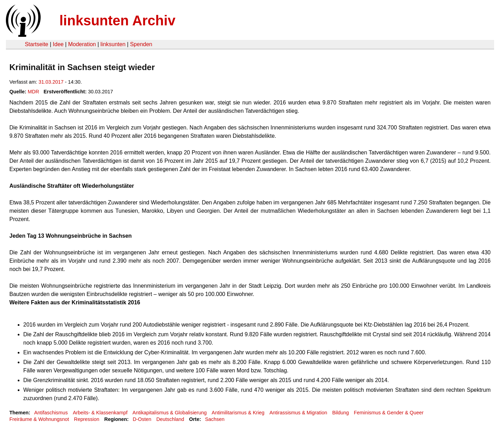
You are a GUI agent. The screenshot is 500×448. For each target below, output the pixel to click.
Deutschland (170, 419)
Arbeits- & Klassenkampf (100, 413)
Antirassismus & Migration (298, 413)
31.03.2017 (51, 82)
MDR (34, 92)
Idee (58, 44)
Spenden (141, 44)
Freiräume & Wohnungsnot (39, 419)
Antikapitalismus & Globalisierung (170, 413)
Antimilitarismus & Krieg (238, 413)
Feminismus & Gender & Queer (389, 413)
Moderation (82, 44)
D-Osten (142, 419)
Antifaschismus (51, 413)
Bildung (341, 413)
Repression (87, 419)
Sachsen (215, 419)
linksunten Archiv (117, 20)
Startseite (36, 44)
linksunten (113, 44)
